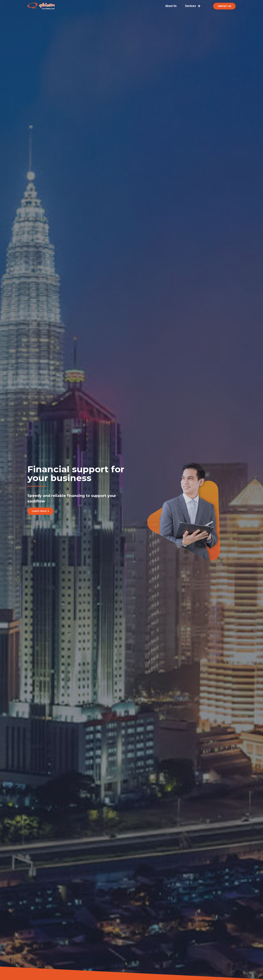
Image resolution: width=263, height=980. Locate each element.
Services (193, 6)
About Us (171, 6)
